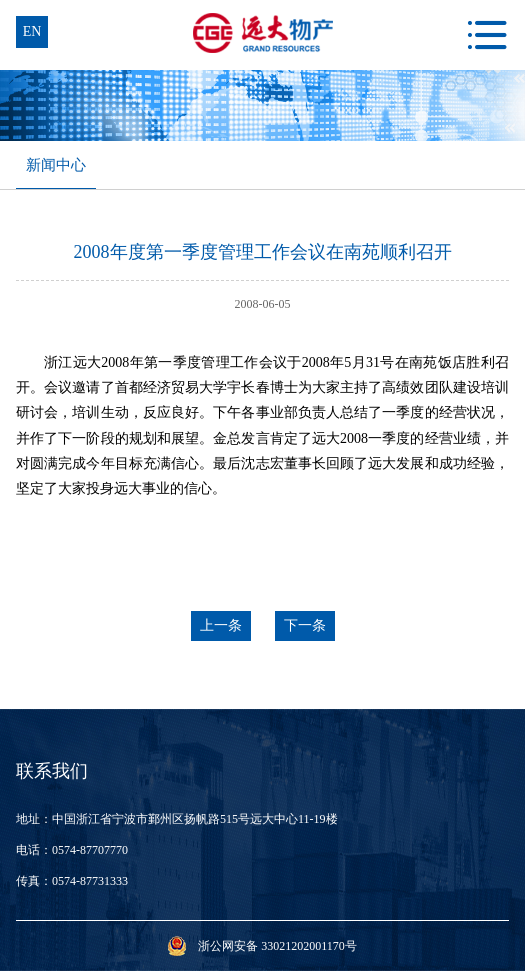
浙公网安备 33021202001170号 (277, 946)
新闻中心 (56, 165)
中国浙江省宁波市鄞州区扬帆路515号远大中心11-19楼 (195, 819)
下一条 (305, 625)
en (32, 31)
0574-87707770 (90, 850)
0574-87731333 (90, 881)
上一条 (221, 625)
